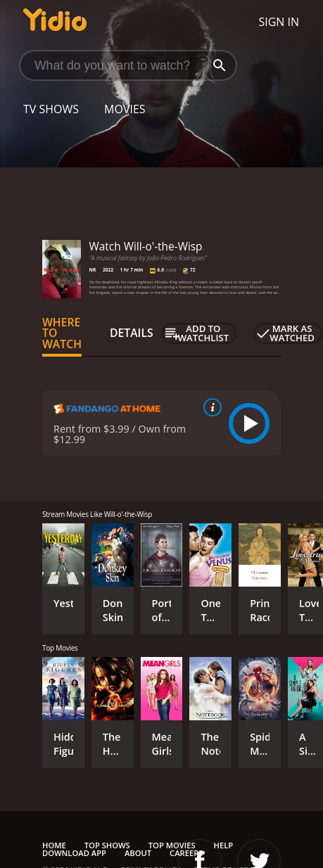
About (138, 853)
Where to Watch (62, 333)
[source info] (210, 407)
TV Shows (51, 109)
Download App (74, 853)
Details (132, 333)
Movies (125, 109)
